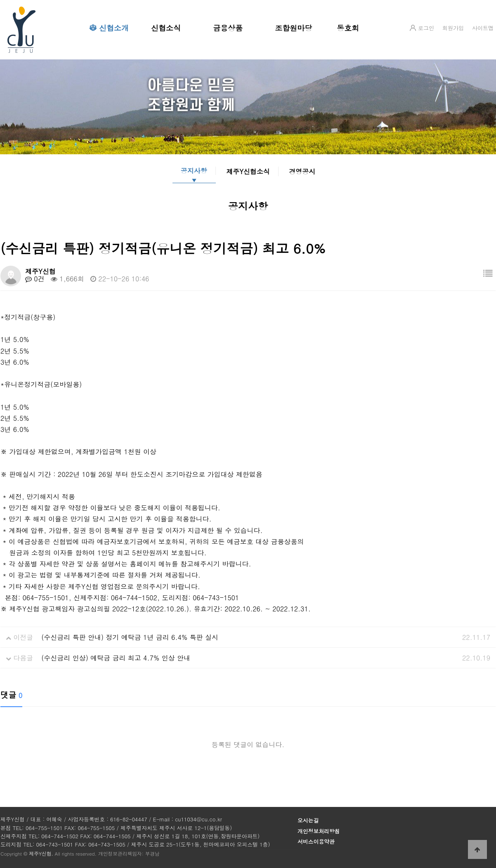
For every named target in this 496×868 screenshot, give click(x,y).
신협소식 (166, 28)
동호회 (348, 28)
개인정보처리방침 (319, 831)
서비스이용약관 (316, 841)
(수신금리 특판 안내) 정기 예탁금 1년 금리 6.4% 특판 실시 (130, 637)
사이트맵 (483, 28)
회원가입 (453, 28)
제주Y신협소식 (248, 171)
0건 (35, 279)
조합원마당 (293, 28)
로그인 (426, 28)
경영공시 (302, 171)
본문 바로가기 (0, 0)
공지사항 (194, 171)
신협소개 (114, 28)
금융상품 (228, 28)
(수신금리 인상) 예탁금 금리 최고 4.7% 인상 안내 (116, 658)
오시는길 (308, 820)
